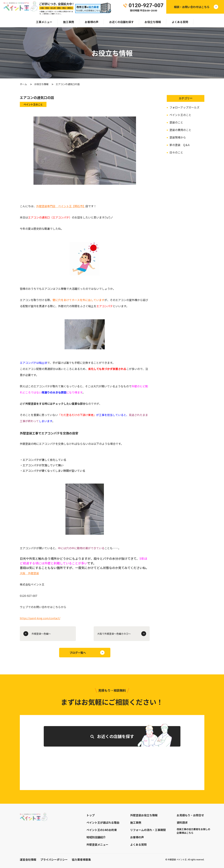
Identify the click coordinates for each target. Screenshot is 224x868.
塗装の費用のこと (180, 130)
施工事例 (69, 22)
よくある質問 (180, 22)
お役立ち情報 (153, 22)
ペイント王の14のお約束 (102, 830)
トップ (91, 815)
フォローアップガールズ (184, 107)
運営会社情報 (28, 859)
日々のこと (176, 152)
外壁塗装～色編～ (41, 634)
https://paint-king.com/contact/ (40, 618)
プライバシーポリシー (54, 859)
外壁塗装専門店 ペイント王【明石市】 (61, 206)
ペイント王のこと (180, 115)
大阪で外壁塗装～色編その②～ (114, 634)
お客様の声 (92, 22)
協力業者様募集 (81, 859)
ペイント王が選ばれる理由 (103, 822)
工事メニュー (44, 22)
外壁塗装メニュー (97, 844)
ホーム (23, 84)
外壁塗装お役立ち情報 (144, 815)
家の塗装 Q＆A (179, 145)
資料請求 (182, 822)
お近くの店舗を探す (121, 22)
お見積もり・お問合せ (190, 815)
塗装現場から (178, 137)
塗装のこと (176, 122)
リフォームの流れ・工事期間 (148, 830)
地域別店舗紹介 (96, 837)
